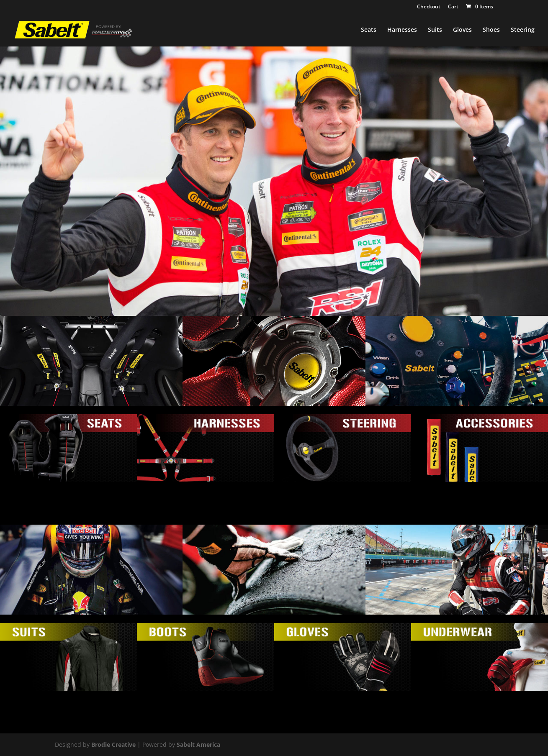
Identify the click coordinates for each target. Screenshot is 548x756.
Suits (435, 30)
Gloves (462, 30)
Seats (369, 30)
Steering (523, 30)
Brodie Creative (113, 744)
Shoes (491, 30)
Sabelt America (198, 744)
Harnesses (402, 30)
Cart (453, 7)
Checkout (429, 7)
